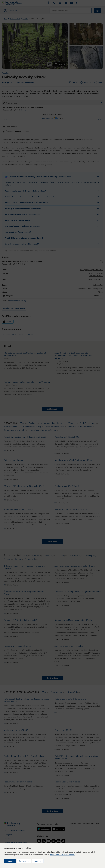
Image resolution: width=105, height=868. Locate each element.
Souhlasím (10, 861)
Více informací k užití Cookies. (62, 855)
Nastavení (38, 861)
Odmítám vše (24, 861)
